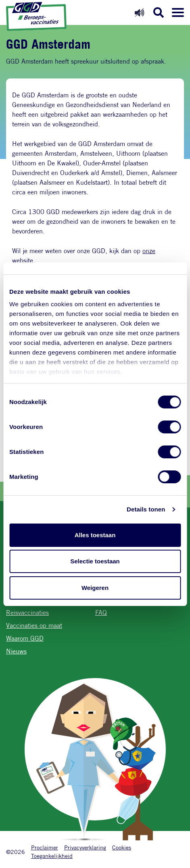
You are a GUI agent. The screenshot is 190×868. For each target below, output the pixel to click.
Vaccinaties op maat (34, 626)
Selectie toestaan (95, 561)
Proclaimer (45, 847)
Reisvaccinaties (27, 613)
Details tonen (146, 509)
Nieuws (16, 651)
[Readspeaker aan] (139, 12)
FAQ (101, 613)
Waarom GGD (25, 638)
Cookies (122, 847)
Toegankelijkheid (52, 856)
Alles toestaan (95, 535)
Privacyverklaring (85, 847)
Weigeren (95, 588)
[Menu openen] (178, 12)
